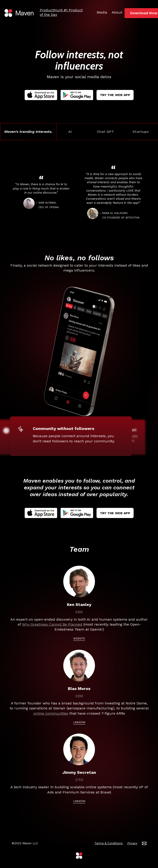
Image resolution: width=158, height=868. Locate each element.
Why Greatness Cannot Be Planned (52, 624)
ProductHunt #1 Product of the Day (61, 12)
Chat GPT (106, 132)
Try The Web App (115, 95)
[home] (19, 13)
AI (71, 132)
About (117, 12)
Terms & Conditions (109, 843)
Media (102, 12)
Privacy (132, 843)
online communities (51, 713)
